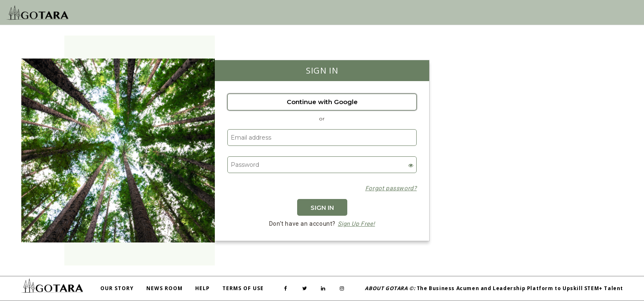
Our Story (117, 288)
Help (202, 288)
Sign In (322, 208)
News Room (164, 288)
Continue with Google (322, 102)
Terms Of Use (243, 288)
